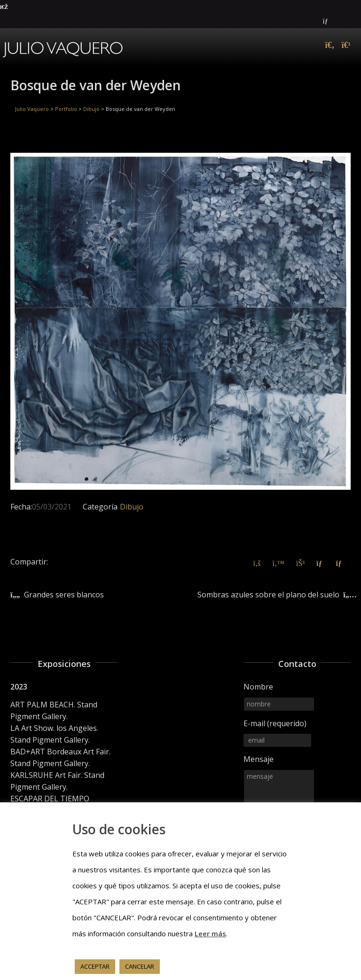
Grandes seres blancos (64, 595)
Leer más (210, 933)
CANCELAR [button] (140, 966)
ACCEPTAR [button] (95, 966)
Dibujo (132, 507)
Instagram (350, 21)
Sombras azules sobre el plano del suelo (268, 595)
